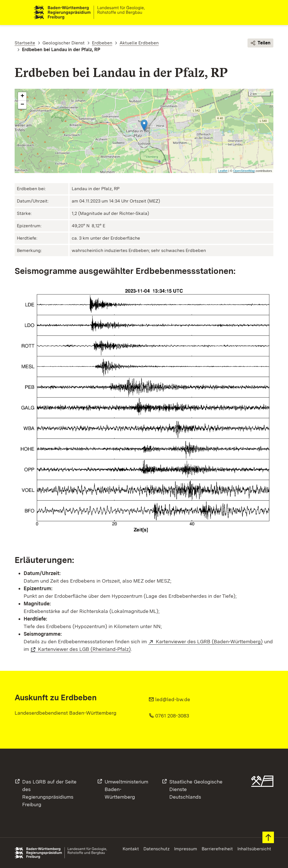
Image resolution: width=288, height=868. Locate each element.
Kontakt (131, 849)
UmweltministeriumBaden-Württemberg (126, 789)
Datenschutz (157, 849)
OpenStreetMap (244, 171)
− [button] (22, 105)
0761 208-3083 (172, 716)
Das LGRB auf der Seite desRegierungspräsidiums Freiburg (49, 793)
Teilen (260, 43)
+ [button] (22, 97)
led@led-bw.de (173, 699)
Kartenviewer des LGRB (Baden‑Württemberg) (209, 641)
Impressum (186, 849)
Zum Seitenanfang (268, 838)
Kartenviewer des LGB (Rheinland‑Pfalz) (84, 649)
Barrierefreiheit (217, 849)
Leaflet (223, 171)
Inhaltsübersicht (254, 849)
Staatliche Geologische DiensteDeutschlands (196, 789)
